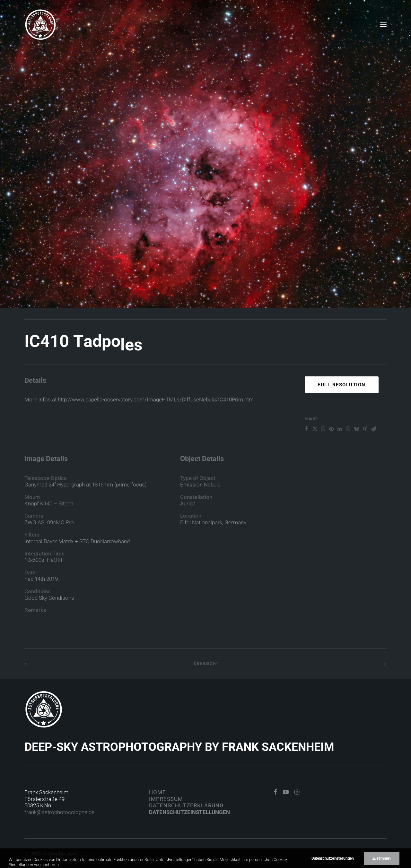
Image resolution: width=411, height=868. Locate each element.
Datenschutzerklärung (186, 805)
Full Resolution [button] (342, 408)
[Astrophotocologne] (40, 25)
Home (157, 792)
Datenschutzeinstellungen (189, 812)
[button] (383, 25)
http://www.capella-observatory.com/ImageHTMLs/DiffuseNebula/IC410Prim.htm (156, 410)
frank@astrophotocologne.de (59, 812)
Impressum (166, 799)
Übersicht (205, 664)
